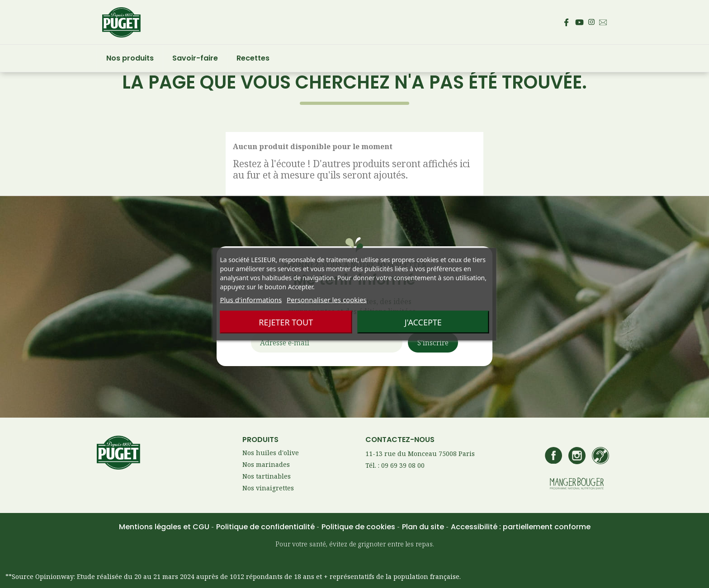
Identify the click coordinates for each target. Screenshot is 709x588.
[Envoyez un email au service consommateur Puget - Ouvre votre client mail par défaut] (603, 22)
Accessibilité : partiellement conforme (521, 527)
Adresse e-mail (285, 345)
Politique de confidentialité (266, 527)
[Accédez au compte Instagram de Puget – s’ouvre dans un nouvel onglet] (591, 22)
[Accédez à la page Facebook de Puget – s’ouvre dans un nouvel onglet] (566, 22)
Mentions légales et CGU (165, 527)
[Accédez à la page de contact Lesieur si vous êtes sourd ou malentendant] (600, 456)
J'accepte (423, 322)
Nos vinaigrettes (268, 488)
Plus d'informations (251, 299)
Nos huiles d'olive (271, 453)
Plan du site (424, 527)
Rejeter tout (286, 322)
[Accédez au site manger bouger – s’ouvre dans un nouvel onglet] (577, 484)
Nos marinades (266, 464)
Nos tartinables (267, 476)
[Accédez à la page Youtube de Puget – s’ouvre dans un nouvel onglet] (579, 22)
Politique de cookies (359, 527)
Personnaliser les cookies (327, 299)
